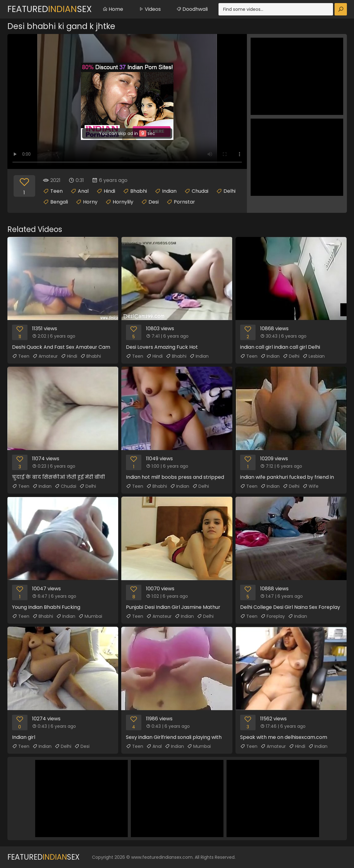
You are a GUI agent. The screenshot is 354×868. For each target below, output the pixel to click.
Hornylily (123, 202)
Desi (154, 202)
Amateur (45, 356)
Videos (150, 9)
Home (113, 9)
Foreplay (273, 616)
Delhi (229, 191)
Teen (56, 191)
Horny (90, 202)
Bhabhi (139, 191)
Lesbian (314, 356)
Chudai (200, 191)
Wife (310, 486)
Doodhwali (192, 9)
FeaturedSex (50, 9)
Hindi (109, 191)
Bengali (59, 202)
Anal (83, 191)
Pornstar (184, 202)
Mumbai (90, 616)
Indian (169, 191)
